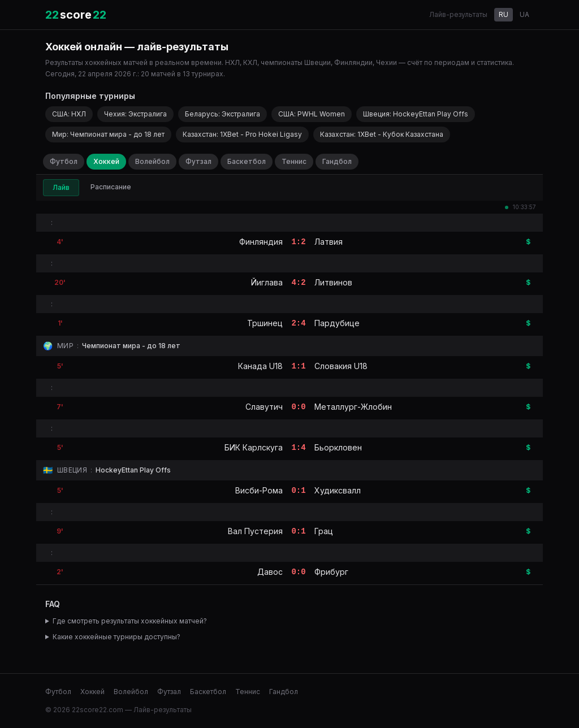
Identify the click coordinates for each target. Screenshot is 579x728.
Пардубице (337, 323)
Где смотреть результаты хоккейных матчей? (130, 621)
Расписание (111, 187)
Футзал (198, 161)
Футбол (64, 161)
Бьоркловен (338, 447)
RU (504, 14)
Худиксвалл (338, 490)
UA (524, 14)
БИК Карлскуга (254, 447)
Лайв (61, 187)
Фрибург (331, 572)
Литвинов (333, 282)
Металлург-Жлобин (353, 407)
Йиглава (267, 282)
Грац (324, 531)
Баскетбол (247, 161)
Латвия (329, 242)
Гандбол (337, 161)
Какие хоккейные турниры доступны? (116, 637)
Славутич (264, 407)
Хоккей (106, 161)
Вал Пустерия (255, 531)
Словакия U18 (341, 366)
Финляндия (261, 242)
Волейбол (152, 161)
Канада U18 (260, 366)
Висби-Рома (259, 490)
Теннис (294, 161)
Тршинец (265, 323)
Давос (270, 572)
